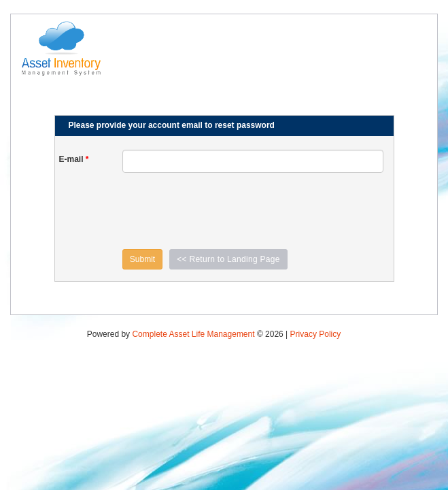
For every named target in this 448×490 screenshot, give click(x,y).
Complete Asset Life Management (193, 334)
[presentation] (226, 211)
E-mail (74, 159)
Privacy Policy (316, 334)
